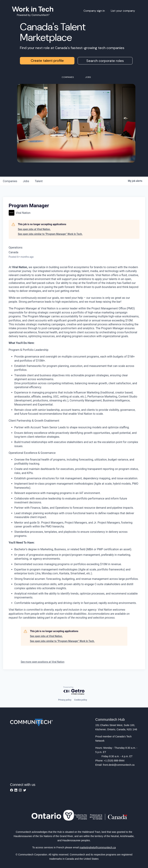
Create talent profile (47, 61)
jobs (26, 181)
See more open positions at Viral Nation (43, 662)
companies (10, 181)
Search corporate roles (105, 61)
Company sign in (94, 11)
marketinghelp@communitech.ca (98, 847)
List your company (123, 11)
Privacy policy (65, 700)
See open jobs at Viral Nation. (34, 229)
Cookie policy (81, 700)
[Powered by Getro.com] (74, 691)
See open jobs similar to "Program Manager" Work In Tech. (50, 234)
